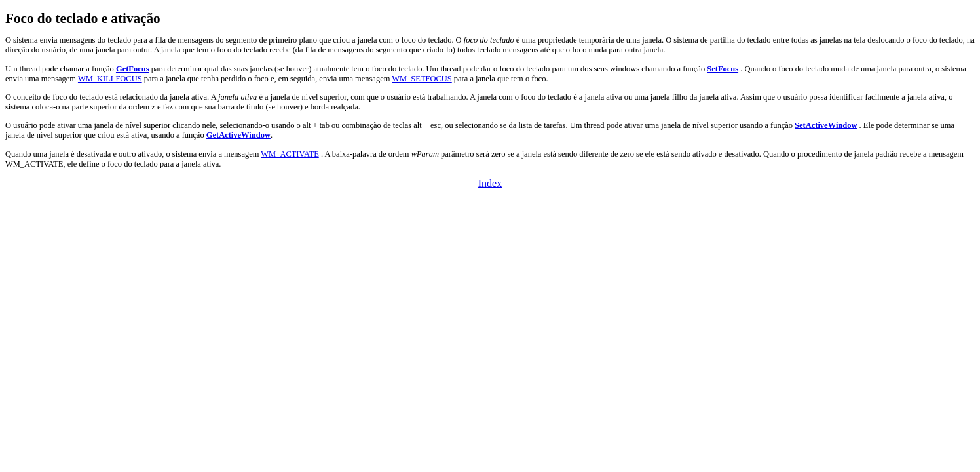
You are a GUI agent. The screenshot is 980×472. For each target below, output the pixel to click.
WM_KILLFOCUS (110, 79)
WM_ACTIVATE (290, 154)
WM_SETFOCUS (422, 79)
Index (490, 183)
